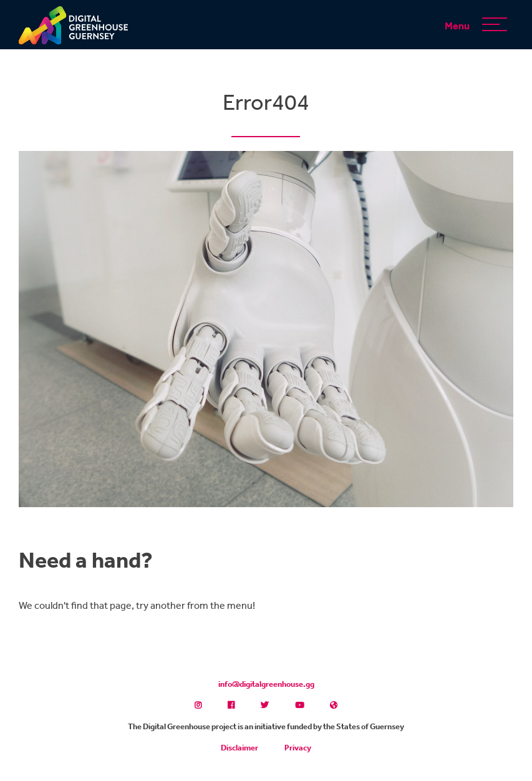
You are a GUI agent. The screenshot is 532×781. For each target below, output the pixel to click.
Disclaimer (239, 748)
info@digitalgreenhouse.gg (266, 684)
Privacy (298, 748)
